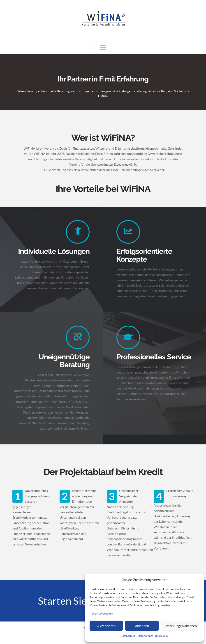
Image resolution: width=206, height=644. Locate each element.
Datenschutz (128, 636)
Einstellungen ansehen (180, 626)
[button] (103, 48)
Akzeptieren (106, 626)
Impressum (162, 636)
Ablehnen (142, 626)
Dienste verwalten (102, 614)
